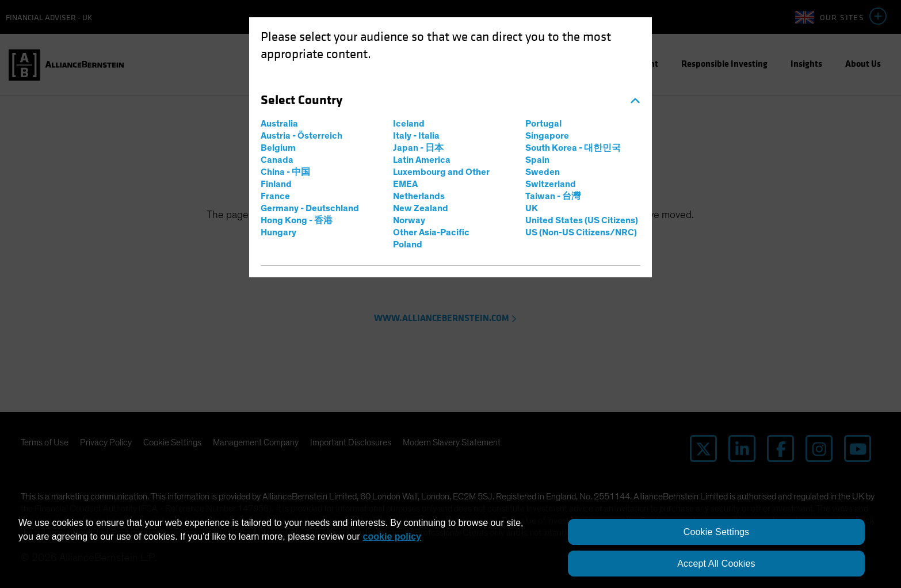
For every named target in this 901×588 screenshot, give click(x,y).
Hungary (278, 232)
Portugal (543, 124)
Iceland (409, 124)
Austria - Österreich (301, 136)
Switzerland (551, 184)
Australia (279, 124)
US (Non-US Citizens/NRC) (581, 232)
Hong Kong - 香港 (297, 220)
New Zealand (421, 208)
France (275, 196)
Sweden (543, 172)
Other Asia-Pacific (431, 232)
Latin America (422, 160)
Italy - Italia (416, 136)
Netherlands (419, 196)
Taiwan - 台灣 (553, 196)
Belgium (278, 148)
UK (532, 208)
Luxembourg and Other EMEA (441, 178)
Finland (276, 184)
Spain (537, 160)
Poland (408, 245)
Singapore (547, 136)
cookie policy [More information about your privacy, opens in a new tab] (392, 537)
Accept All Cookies (716, 564)
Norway (409, 220)
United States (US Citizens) (582, 220)
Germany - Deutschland (310, 208)
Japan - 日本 (418, 148)
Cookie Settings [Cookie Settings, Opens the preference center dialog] (716, 532)
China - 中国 (285, 172)
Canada (277, 160)
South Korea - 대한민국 (573, 148)
